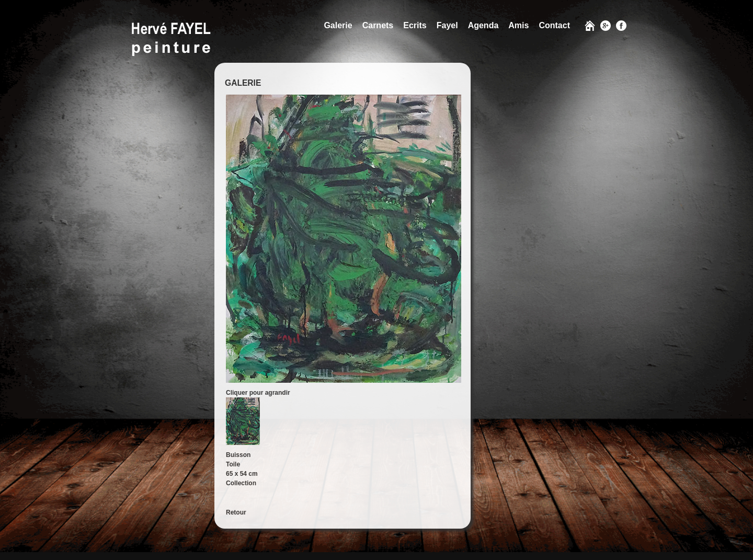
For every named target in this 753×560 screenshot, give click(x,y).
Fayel (447, 25)
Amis (518, 25)
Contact (554, 25)
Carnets (378, 25)
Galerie (338, 25)
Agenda (483, 25)
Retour (236, 512)
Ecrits (415, 25)
